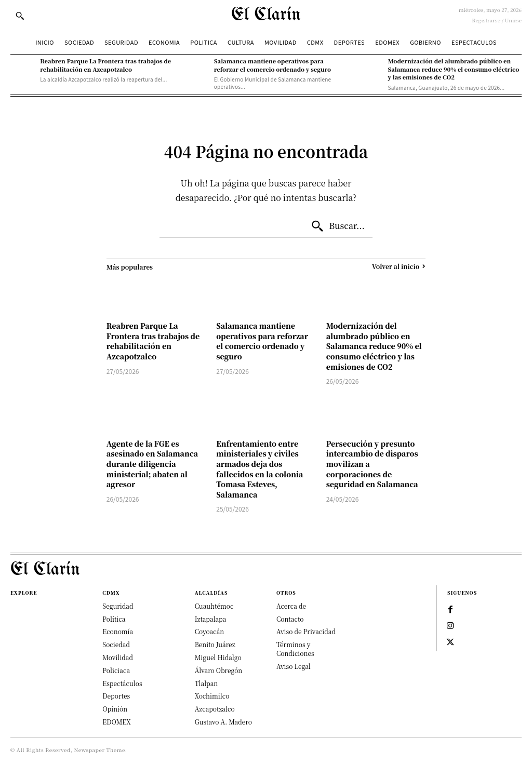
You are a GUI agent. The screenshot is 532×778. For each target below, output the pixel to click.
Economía (118, 631)
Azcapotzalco (215, 709)
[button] (20, 16)
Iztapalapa (211, 619)
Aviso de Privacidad (306, 631)
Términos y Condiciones (295, 649)
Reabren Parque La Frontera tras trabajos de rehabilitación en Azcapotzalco (105, 65)
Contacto (290, 619)
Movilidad (118, 657)
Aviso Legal (294, 666)
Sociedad (116, 644)
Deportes (116, 696)
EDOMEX (116, 722)
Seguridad (118, 606)
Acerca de (291, 606)
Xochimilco (212, 696)
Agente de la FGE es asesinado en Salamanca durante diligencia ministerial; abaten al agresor (152, 464)
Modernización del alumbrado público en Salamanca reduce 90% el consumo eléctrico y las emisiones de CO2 (454, 69)
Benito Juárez (215, 644)
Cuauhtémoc (214, 606)
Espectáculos (122, 683)
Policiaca (116, 670)
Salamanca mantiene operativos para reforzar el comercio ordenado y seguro (272, 65)
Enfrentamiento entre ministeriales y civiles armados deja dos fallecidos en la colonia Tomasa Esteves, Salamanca (260, 469)
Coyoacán (210, 631)
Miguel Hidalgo (218, 657)
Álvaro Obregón (219, 670)
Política (114, 619)
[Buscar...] (338, 226)
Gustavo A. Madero (223, 722)
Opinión (115, 709)
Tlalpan (207, 683)
